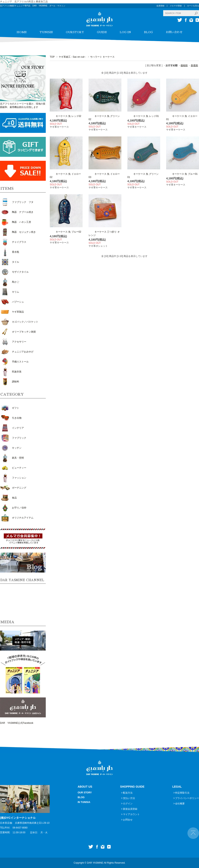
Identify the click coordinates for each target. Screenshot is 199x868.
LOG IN (125, 32)
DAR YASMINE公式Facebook (17, 723)
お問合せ (128, 820)
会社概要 (180, 804)
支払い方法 (129, 798)
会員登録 (160, 6)
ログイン (128, 804)
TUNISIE (46, 32)
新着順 (194, 65)
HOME (22, 32)
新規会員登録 (130, 809)
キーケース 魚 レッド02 (65, 116)
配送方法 (128, 793)
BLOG (148, 32)
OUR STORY (85, 793)
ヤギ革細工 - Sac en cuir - (72, 57)
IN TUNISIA (84, 802)
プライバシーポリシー (187, 798)
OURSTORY (75, 32)
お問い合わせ (174, 32)
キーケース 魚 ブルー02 (65, 232)
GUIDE (102, 32)
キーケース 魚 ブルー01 (182, 174)
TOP (52, 57)
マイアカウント (131, 814)
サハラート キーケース (108, 57)
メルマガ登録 (176, 6)
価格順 (184, 65)
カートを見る (193, 6)
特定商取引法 (182, 793)
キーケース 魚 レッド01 (143, 116)
